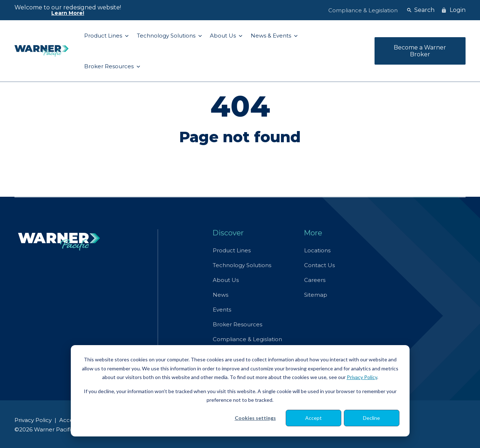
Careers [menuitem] (315, 280)
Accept (313, 418)
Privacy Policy (362, 377)
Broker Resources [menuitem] (237, 324)
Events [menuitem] (222, 310)
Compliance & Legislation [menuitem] (363, 10)
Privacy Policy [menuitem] (33, 420)
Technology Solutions (167, 36)
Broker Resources (110, 66)
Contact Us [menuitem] (319, 265)
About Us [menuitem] (226, 280)
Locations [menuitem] (317, 250)
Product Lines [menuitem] (232, 250)
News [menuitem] (220, 295)
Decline (371, 418)
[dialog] (240, 391)
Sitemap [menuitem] (316, 295)
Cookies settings (255, 418)
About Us (224, 36)
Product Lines (104, 36)
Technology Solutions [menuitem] (242, 265)
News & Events (272, 36)
